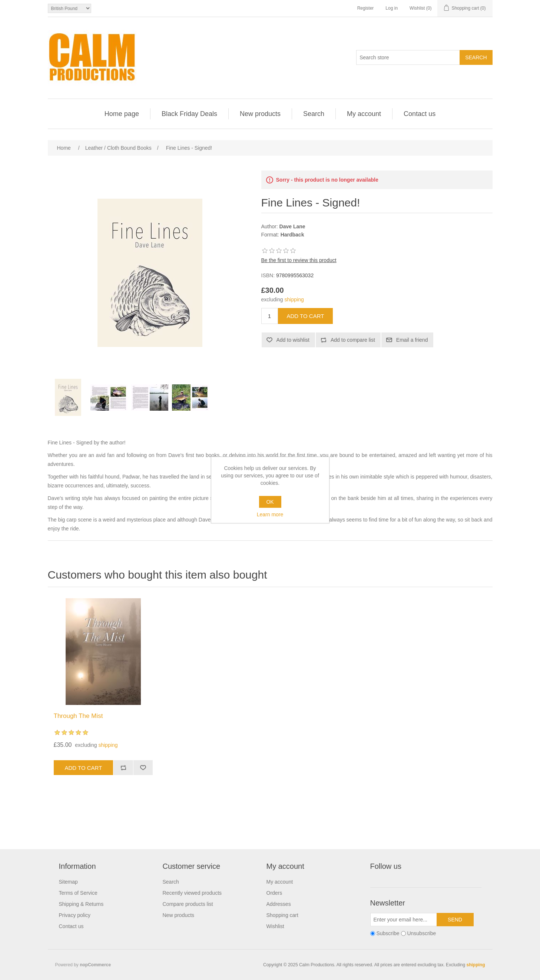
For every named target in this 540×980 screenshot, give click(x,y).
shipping (294, 299)
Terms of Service (78, 893)
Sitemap (68, 882)
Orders (274, 893)
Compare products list (188, 904)
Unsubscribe (421, 933)
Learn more (270, 514)
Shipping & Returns (81, 904)
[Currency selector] (69, 8)
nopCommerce (95, 965)
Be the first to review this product (299, 260)
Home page (122, 114)
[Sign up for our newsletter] (404, 920)
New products (260, 114)
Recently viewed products (192, 893)
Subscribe (388, 933)
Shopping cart (282, 915)
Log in (392, 8)
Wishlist (275, 926)
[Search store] (408, 57)
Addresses (279, 904)
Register (366, 8)
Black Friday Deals (189, 114)
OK (270, 502)
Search (314, 114)
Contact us (420, 114)
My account (364, 114)
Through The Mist (78, 716)
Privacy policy (75, 915)
